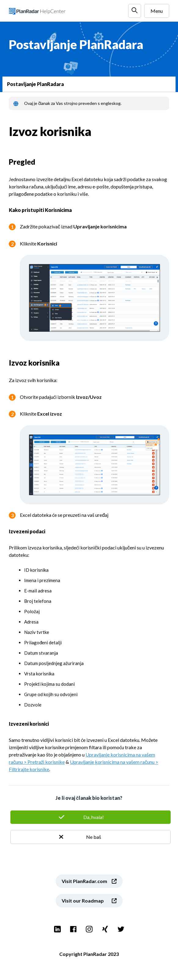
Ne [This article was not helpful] (91, 837)
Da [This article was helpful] (91, 817)
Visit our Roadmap (83, 901)
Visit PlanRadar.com (84, 881)
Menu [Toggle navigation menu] (157, 11)
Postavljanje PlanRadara (35, 84)
